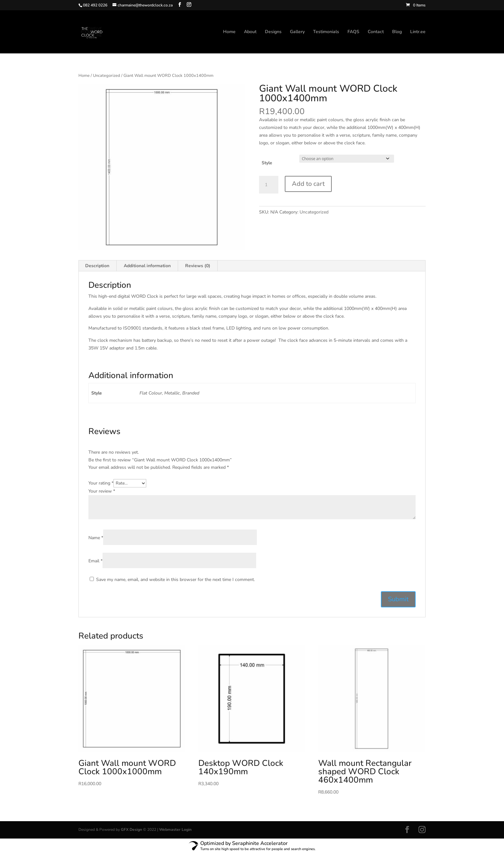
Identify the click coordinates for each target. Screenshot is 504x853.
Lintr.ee (418, 32)
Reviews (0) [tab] (198, 266)
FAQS (353, 32)
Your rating (101, 483)
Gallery (297, 32)
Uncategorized (107, 76)
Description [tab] (97, 266)
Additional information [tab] (147, 266)
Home (229, 32)
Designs (273, 32)
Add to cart (308, 184)
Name (96, 538)
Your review (102, 491)
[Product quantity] (269, 185)
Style (267, 163)
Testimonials (326, 32)
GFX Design (131, 830)
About (250, 32)
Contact (376, 32)
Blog (397, 32)
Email (95, 561)
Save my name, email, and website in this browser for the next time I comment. (175, 580)
